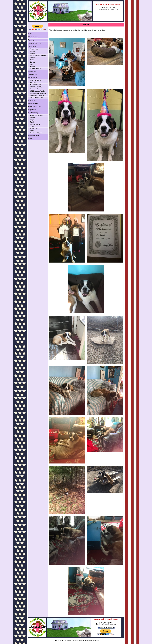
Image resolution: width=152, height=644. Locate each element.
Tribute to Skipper (36, 133)
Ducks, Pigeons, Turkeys (38, 56)
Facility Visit (34, 89)
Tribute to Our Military (35, 43)
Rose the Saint (35, 124)
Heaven (33, 118)
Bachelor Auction (36, 85)
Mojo (32, 64)
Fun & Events (33, 78)
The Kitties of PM (36, 69)
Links (30, 139)
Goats (32, 60)
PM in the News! (34, 103)
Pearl (32, 122)
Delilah (32, 53)
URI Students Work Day (38, 91)
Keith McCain (95, 640)
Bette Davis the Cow (37, 116)
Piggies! (33, 66)
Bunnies (33, 51)
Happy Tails (32, 110)
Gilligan (33, 58)
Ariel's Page (34, 49)
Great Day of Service (37, 95)
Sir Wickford (34, 129)
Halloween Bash (35, 80)
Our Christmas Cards (37, 98)
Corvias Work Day (36, 87)
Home (30, 34)
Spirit (32, 131)
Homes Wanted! (34, 136)
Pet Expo (33, 82)
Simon (32, 126)
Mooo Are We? (33, 37)
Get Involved (32, 100)
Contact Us (32, 71)
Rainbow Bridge (34, 113)
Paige (32, 120)
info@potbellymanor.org (110, 9)
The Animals (32, 46)
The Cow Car (33, 74)
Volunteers (32, 40)
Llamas (33, 62)
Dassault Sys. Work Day (38, 93)
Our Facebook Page (35, 107)
